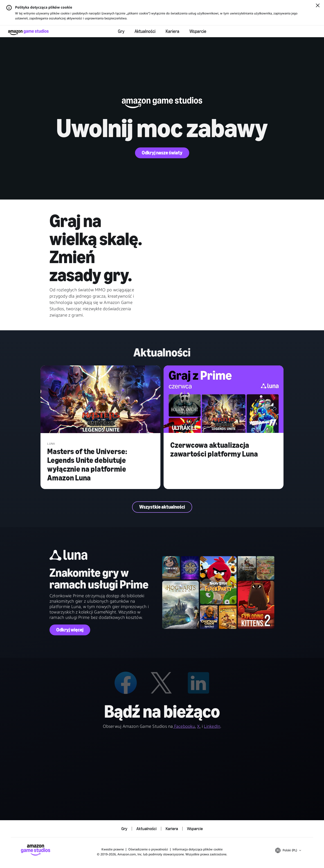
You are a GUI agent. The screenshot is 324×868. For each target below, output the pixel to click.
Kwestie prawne (113, 849)
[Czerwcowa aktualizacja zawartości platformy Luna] (224, 400)
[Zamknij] (318, 6)
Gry (121, 31)
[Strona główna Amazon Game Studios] (28, 32)
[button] (288, 850)
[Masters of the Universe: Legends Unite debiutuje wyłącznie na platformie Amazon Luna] (100, 400)
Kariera (172, 31)
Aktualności (145, 31)
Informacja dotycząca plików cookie (198, 849)
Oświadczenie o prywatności (148, 849)
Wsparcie (198, 31)
